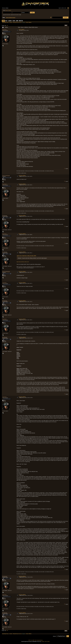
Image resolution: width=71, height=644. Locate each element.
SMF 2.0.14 (30, 640)
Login (17, 21)
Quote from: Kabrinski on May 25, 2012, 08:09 (26, 256)
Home (3, 21)
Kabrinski (4, 30)
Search (10, 21)
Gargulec (24, 22)
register (10, 10)
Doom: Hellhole (22, 30)
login (6, 10)
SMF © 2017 (35, 640)
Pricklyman (5, 216)
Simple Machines (40, 640)
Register (21, 21)
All (7, 25)
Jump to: (55, 636)
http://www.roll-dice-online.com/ (23, 262)
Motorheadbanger (6, 176)
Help (6, 21)
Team (14, 21)
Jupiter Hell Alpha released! (11, 18)
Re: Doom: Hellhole (22, 175)
